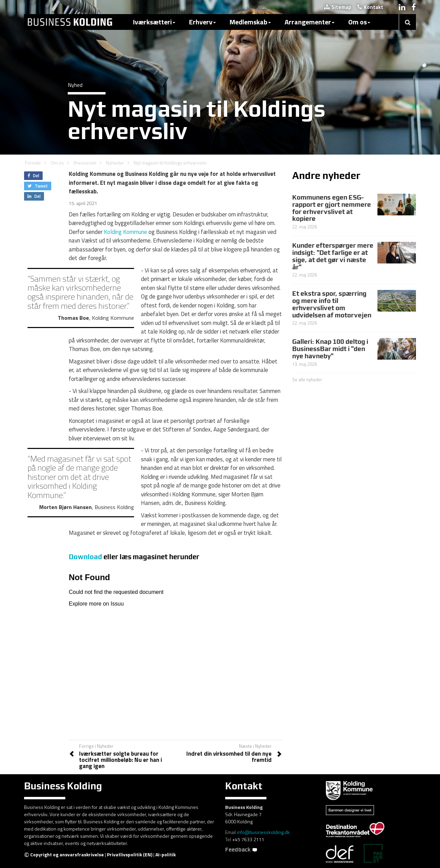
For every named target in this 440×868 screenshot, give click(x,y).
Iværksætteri (154, 22)
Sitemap (338, 7)
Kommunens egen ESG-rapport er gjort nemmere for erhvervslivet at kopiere (332, 208)
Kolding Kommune (125, 232)
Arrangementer (310, 22)
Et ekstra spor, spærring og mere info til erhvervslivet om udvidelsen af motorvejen (332, 304)
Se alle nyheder (307, 380)
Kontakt (370, 7)
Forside (33, 163)
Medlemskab (250, 22)
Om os (359, 22)
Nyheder (115, 163)
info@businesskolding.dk (263, 832)
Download (85, 557)
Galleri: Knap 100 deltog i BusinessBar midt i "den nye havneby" (330, 349)
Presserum (85, 163)
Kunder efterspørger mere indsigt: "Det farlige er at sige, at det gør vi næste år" (333, 256)
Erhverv (202, 22)
